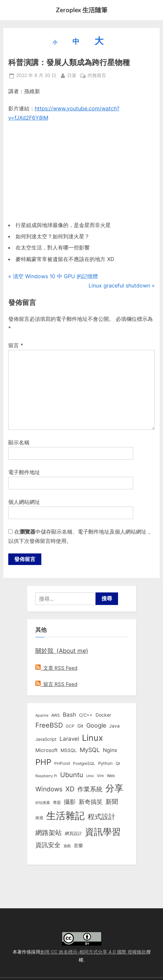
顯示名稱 (19, 442)
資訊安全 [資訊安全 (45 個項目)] (48, 845)
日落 (72, 75)
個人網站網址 (24, 502)
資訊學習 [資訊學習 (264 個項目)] (103, 832)
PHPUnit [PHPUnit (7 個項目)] (62, 764)
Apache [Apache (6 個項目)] (42, 715)
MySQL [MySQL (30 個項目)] (90, 750)
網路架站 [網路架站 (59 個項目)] (49, 832)
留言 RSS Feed (56, 684)
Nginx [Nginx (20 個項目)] (110, 750)
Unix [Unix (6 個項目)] (90, 776)
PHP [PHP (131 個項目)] (43, 762)
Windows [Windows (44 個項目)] (49, 789)
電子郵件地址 (24, 472)
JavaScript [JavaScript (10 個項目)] (46, 739)
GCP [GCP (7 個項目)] (70, 726)
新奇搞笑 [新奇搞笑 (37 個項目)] (91, 802)
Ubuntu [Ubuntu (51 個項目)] (72, 775)
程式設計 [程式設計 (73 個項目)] (102, 816)
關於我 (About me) (62, 651)
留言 (16, 345)
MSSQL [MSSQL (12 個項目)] (69, 750)
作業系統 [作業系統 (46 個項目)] (90, 789)
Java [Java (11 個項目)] (114, 726)
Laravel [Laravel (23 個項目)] (69, 739)
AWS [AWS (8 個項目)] (56, 715)
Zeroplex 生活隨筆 (82, 10)
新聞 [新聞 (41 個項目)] (112, 802)
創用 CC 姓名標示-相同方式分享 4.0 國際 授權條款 (93, 952)
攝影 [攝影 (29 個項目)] (70, 802)
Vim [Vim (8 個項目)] (100, 776)
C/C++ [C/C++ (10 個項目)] (86, 715)
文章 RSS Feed (56, 668)
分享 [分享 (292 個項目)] (114, 788)
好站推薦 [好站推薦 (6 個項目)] (43, 803)
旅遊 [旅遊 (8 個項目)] (39, 818)
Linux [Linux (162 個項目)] (93, 738)
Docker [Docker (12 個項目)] (103, 715)
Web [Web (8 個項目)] (111, 776)
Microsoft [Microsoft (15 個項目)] (46, 750)
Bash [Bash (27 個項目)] (69, 715)
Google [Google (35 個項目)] (96, 725)
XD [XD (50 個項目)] (70, 789)
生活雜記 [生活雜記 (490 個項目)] (65, 816)
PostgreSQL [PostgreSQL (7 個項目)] (84, 764)
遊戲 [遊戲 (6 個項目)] (67, 846)
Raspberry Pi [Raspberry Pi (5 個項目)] (46, 776)
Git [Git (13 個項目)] (80, 726)
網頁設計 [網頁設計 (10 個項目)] (73, 833)
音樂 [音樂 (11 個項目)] (78, 846)
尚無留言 (97, 76)
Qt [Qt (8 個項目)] (118, 763)
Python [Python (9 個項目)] (105, 763)
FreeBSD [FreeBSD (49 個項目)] (49, 725)
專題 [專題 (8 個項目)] (57, 802)
